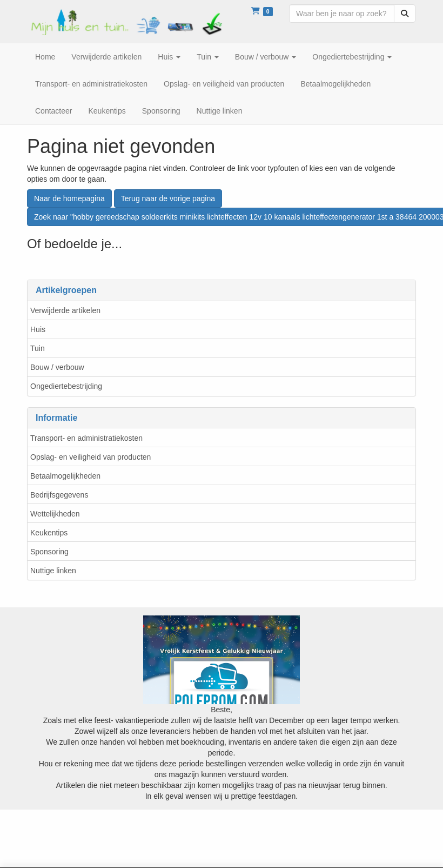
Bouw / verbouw (57, 367)
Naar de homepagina (69, 198)
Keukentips (49, 533)
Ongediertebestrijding (66, 386)
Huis (38, 329)
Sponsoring (49, 552)
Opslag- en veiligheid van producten (90, 457)
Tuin (38, 348)
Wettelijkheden (55, 514)
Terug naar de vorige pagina (168, 198)
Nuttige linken (53, 571)
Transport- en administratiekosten (86, 438)
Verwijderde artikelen (65, 310)
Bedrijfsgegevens (59, 495)
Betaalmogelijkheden (65, 476)
